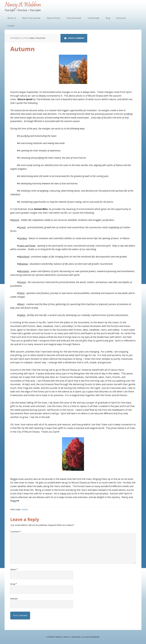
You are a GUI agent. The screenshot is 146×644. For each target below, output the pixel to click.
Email (14, 584)
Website (14, 599)
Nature (25, 509)
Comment (16, 532)
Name (14, 569)
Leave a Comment (76, 38)
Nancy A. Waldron (23, 7)
